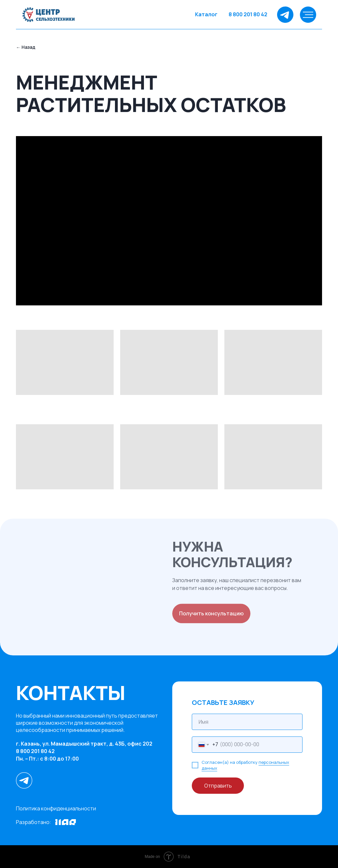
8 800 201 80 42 (248, 14)
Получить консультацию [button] (211, 615)
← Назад (26, 47)
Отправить (218, 786)
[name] (247, 722)
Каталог (206, 14)
